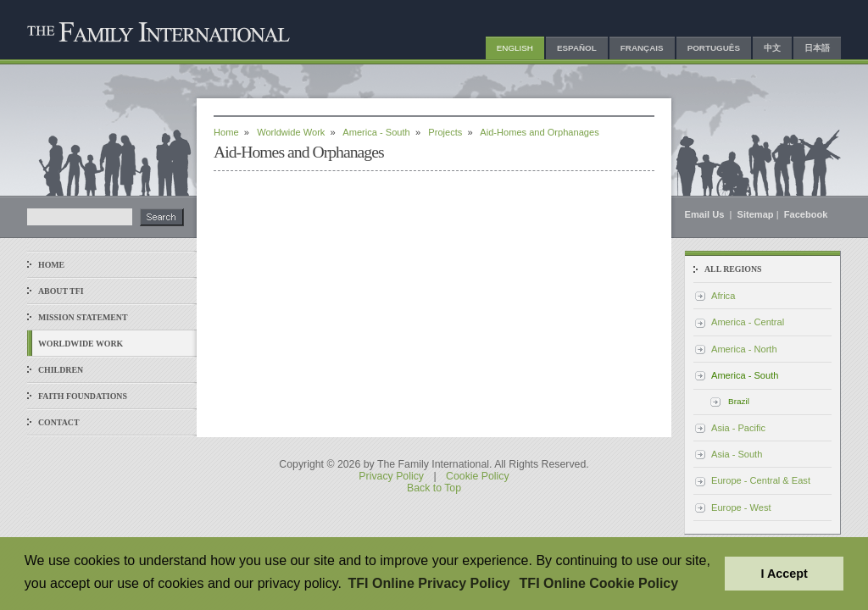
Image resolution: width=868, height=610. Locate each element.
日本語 (817, 48)
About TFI (61, 291)
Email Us (706, 214)
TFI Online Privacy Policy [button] (429, 583)
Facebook (806, 214)
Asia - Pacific (738, 428)
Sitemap (756, 214)
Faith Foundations (83, 396)
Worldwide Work (81, 344)
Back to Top (434, 488)
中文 (772, 48)
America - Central (748, 322)
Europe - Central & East (761, 480)
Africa (723, 296)
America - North (744, 349)
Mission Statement (83, 317)
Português (714, 48)
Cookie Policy (478, 476)
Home (51, 265)
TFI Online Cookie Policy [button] (599, 583)
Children (61, 370)
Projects (445, 132)
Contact (59, 422)
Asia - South (737, 454)
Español (577, 48)
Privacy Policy (391, 476)
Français (642, 48)
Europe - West (741, 507)
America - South (376, 132)
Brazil (739, 401)
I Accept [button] (784, 574)
